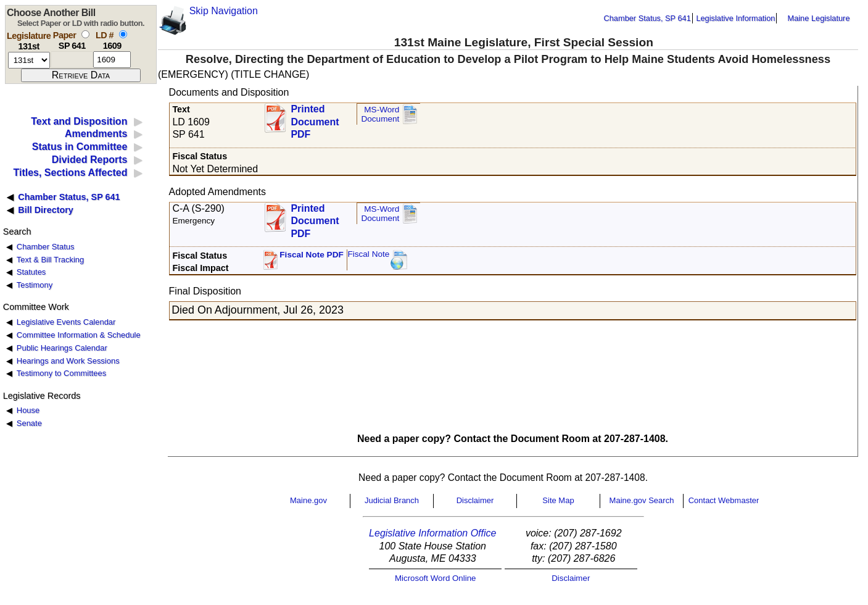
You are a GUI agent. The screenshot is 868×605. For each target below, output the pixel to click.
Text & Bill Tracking (50, 260)
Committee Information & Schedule (79, 335)
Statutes (31, 272)
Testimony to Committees (61, 373)
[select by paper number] (85, 34)
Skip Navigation (224, 11)
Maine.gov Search (642, 500)
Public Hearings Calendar (62, 348)
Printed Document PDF (315, 118)
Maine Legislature (818, 18)
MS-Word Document (380, 115)
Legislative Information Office (432, 533)
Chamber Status (46, 247)
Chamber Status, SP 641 (647, 18)
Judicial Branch (392, 500)
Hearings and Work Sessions (68, 361)
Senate (29, 423)
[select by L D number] (123, 34)
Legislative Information (735, 18)
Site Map (558, 500)
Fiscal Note (368, 254)
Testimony (35, 285)
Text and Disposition (79, 121)
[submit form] (81, 75)
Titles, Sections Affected (70, 173)
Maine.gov (308, 500)
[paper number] (72, 60)
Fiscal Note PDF (312, 255)
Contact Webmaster (724, 500)
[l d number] (112, 60)
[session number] (29, 60)
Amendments (96, 134)
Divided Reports (90, 160)
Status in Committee (80, 147)
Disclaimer (475, 500)
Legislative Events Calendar (66, 322)
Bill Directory (46, 210)
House (28, 410)
